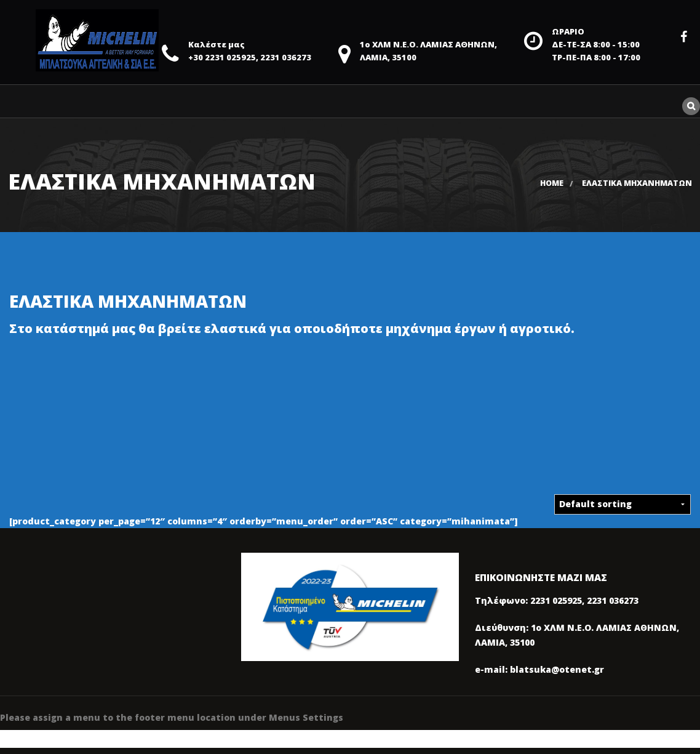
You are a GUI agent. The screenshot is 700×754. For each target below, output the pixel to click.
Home (552, 183)
